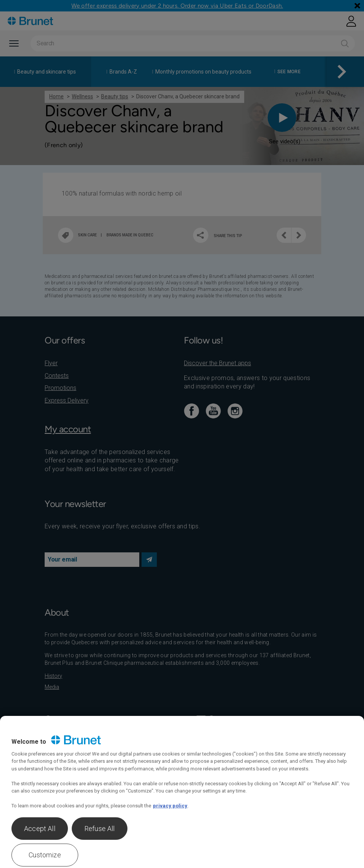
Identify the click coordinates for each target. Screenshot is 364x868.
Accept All (40, 829)
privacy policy (170, 806)
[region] (182, 792)
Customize (45, 855)
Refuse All (100, 829)
